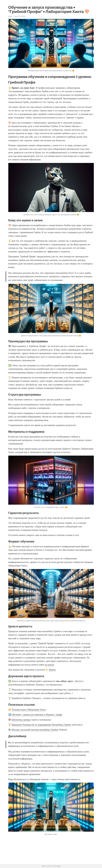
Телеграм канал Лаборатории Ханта (29, 710)
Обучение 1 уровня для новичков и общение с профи (37, 715)
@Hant (52, 670)
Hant (10, 16)
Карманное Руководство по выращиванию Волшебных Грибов (41, 725)
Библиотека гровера (21, 720)
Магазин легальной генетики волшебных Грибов (35, 730)
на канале (49, 665)
